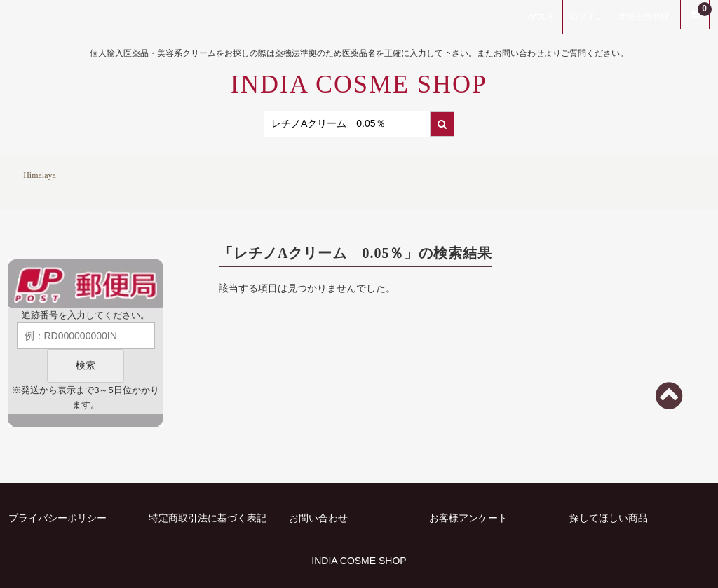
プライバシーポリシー (57, 495)
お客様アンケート (468, 495)
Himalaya (53, 170)
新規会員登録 (644, 17)
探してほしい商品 (609, 495)
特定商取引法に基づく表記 (208, 495)
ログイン (587, 17)
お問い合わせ (318, 495)
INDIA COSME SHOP (359, 84)
